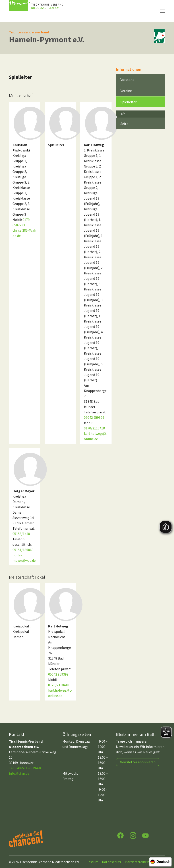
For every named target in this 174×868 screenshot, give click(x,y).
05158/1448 (21, 534)
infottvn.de (19, 773)
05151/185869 (23, 550)
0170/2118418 (94, 428)
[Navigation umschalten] (163, 11)
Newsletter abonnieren (138, 762)
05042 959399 (94, 417)
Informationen (129, 69)
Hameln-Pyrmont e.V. (47, 40)
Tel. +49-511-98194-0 (25, 768)
